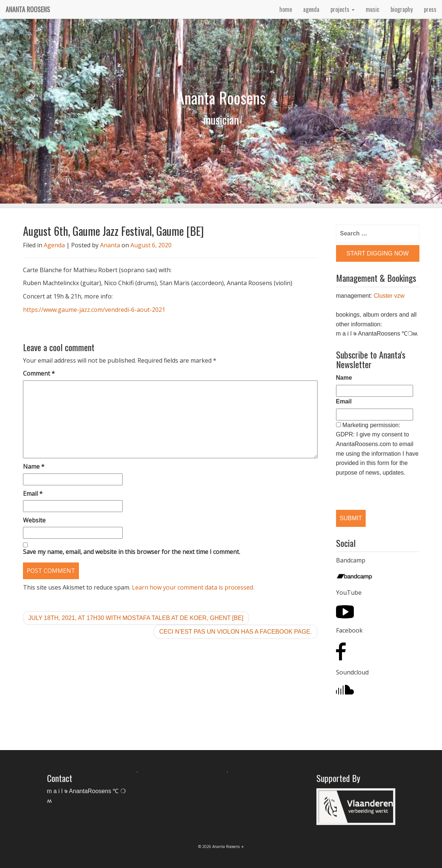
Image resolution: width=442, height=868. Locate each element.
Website (34, 520)
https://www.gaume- (51, 310)
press (430, 9)
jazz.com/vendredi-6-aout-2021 (122, 310)
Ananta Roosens (28, 9)
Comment (39, 373)
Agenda (54, 245)
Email (33, 494)
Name (34, 466)
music (373, 9)
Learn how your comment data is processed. (193, 587)
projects (343, 9)
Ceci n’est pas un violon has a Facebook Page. (236, 632)
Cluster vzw (389, 296)
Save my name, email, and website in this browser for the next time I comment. (132, 552)
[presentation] (374, 487)
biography (402, 9)
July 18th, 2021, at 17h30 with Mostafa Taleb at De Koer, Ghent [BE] (136, 618)
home (286, 9)
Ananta (110, 245)
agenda (311, 9)
